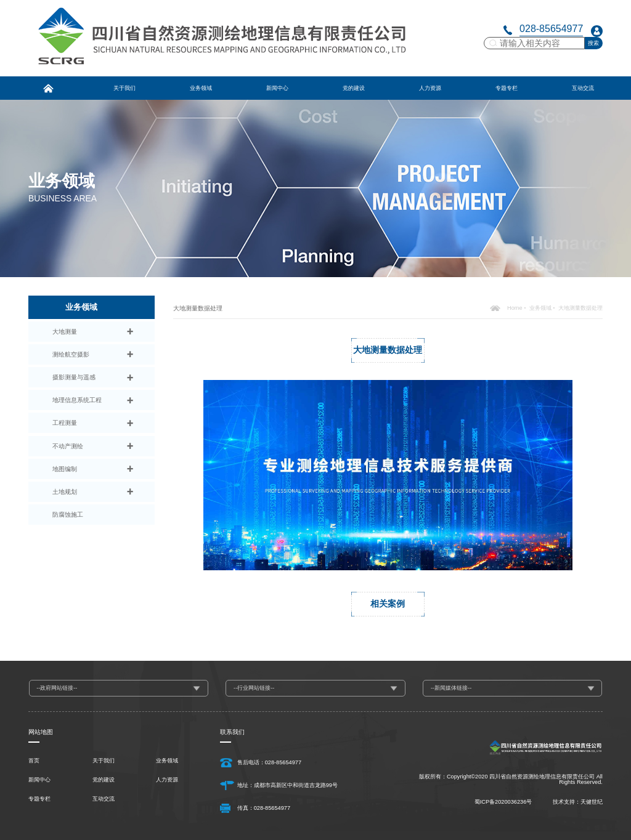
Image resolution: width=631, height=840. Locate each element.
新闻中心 (39, 780)
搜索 (593, 43)
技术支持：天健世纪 (578, 802)
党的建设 (104, 780)
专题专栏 (39, 799)
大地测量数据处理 (580, 308)
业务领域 (540, 308)
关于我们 (104, 761)
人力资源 (167, 780)
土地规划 (65, 492)
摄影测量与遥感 (74, 377)
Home (515, 308)
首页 (34, 761)
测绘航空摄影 (71, 354)
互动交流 (104, 799)
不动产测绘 (68, 446)
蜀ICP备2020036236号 (503, 802)
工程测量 (65, 423)
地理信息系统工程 (77, 400)
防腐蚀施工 (68, 515)
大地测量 (65, 332)
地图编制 (65, 469)
